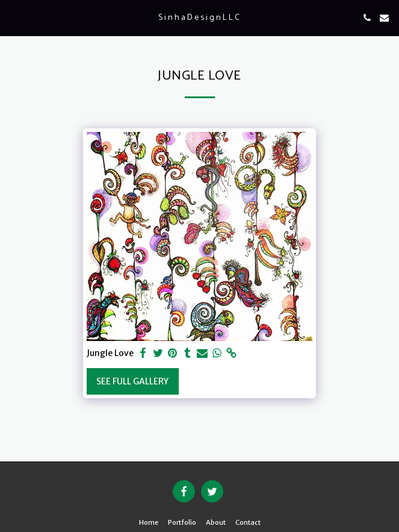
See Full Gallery (132, 381)
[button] (13, 17)
